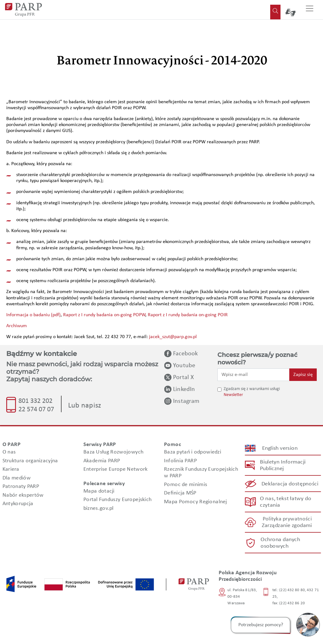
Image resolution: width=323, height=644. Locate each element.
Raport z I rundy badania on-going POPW (104, 315)
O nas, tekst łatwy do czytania (285, 502)
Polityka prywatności (287, 519)
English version (280, 448)
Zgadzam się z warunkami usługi (252, 389)
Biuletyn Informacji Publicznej (283, 466)
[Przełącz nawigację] (310, 10)
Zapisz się (303, 375)
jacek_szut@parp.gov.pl (173, 337)
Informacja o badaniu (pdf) (33, 315)
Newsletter (233, 395)
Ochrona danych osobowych (280, 543)
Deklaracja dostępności (290, 484)
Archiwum (17, 326)
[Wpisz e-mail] (253, 375)
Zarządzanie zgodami (287, 526)
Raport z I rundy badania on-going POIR (188, 315)
